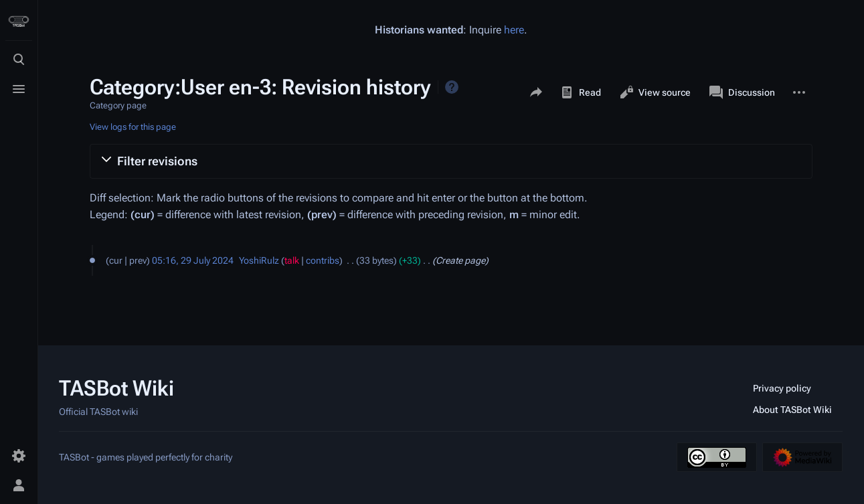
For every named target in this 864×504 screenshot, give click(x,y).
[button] (451, 161)
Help (452, 87)
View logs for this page (133, 127)
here (514, 30)
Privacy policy (782, 388)
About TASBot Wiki (792, 410)
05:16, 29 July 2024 (193, 260)
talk (292, 260)
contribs (323, 260)
